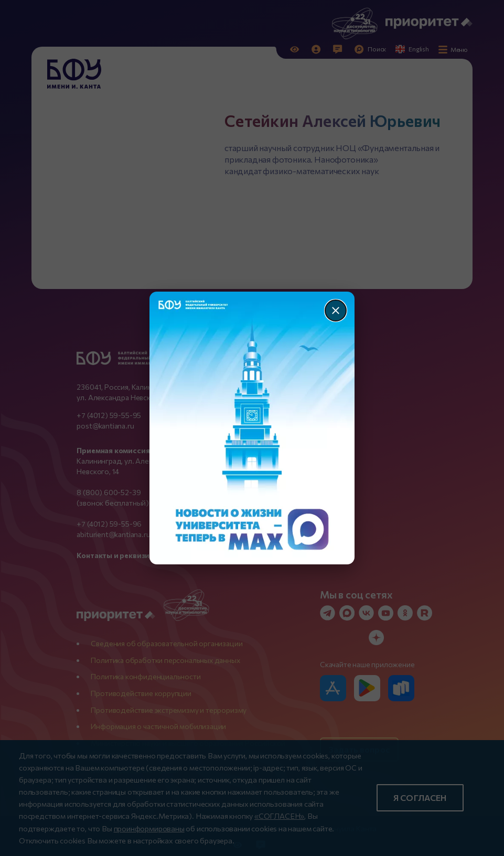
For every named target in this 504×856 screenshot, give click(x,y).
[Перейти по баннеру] (252, 428)
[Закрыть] (336, 311)
